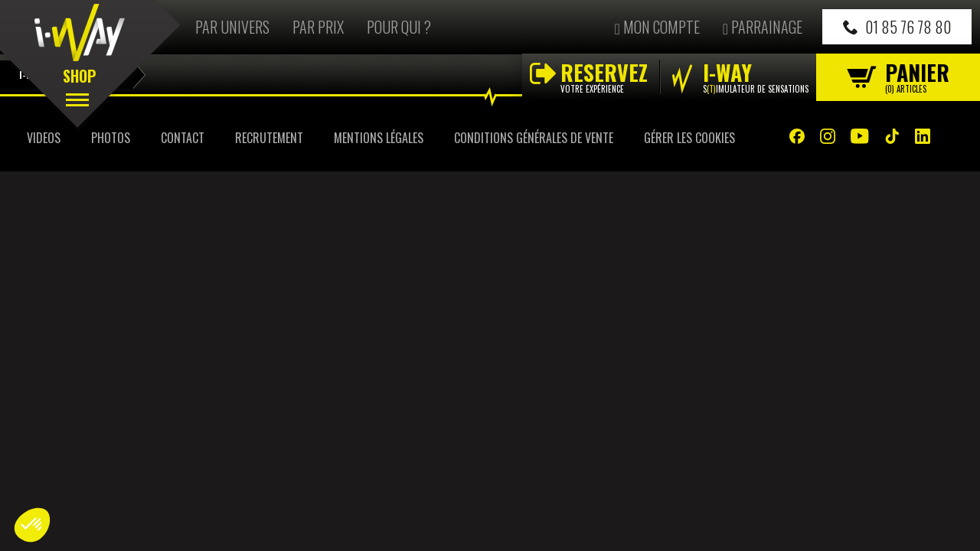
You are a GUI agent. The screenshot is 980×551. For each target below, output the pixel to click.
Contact (183, 138)
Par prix (318, 27)
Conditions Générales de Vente (534, 138)
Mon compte (657, 27)
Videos (44, 138)
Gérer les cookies (689, 138)
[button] (32, 525)
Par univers (232, 27)
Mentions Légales (379, 138)
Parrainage (763, 27)
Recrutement (269, 138)
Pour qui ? (399, 27)
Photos (111, 138)
